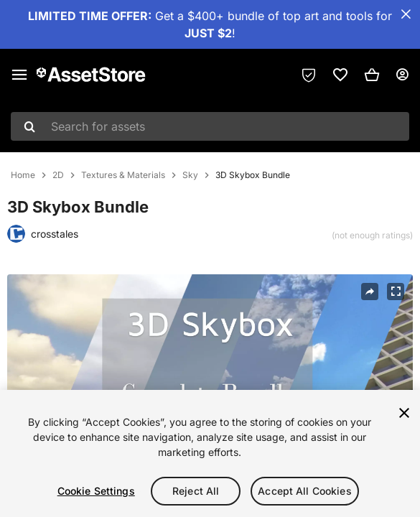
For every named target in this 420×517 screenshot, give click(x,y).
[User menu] (402, 75)
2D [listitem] (58, 175)
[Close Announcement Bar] (406, 14)
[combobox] (210, 126)
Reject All (196, 491)
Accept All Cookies (305, 491)
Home (23, 175)
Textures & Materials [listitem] (123, 175)
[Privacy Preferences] (309, 75)
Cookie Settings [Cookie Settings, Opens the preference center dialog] (96, 491)
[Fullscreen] (396, 292)
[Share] (370, 292)
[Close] (404, 413)
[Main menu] (19, 75)
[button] (372, 75)
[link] (340, 75)
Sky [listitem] (190, 175)
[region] (210, 453)
